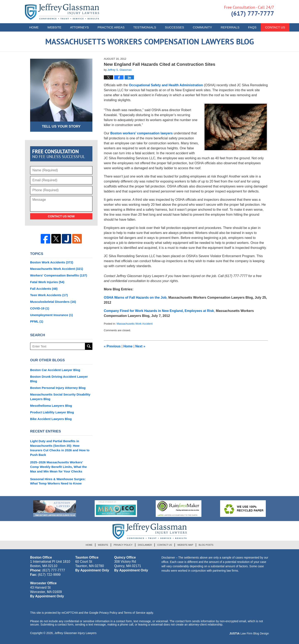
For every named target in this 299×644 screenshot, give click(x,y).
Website (54, 27)
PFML (37, 321)
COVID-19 (40, 308)
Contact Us (165, 545)
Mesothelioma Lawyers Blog (51, 406)
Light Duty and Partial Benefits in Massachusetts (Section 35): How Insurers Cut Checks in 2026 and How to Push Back (60, 448)
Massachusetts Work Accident (134, 324)
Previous (112, 346)
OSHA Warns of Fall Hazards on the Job (135, 298)
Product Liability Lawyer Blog (52, 412)
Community (202, 27)
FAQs (252, 27)
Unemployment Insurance (51, 315)
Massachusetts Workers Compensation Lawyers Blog (62, 12)
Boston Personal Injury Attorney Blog (58, 388)
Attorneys (80, 27)
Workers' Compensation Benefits (59, 275)
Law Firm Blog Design (249, 633)
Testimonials (145, 27)
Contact (275, 27)
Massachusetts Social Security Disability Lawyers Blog (60, 397)
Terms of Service (135, 613)
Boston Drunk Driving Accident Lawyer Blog (59, 379)
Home (34, 27)
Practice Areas (111, 27)
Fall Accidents (44, 289)
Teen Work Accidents (49, 295)
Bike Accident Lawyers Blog (51, 419)
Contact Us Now (61, 216)
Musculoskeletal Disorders (53, 302)
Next (140, 346)
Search (89, 346)
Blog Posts (206, 545)
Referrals (230, 27)
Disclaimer (145, 545)
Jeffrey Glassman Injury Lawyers (75, 633)
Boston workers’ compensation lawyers (142, 133)
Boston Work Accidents (52, 262)
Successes (175, 27)
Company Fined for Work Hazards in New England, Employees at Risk (159, 311)
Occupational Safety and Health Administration (166, 85)
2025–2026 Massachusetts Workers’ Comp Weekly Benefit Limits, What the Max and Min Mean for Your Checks (58, 467)
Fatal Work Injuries (47, 282)
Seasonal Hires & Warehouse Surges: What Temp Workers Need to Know (58, 481)
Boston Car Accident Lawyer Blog (55, 370)
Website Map (185, 545)
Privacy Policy (123, 545)
